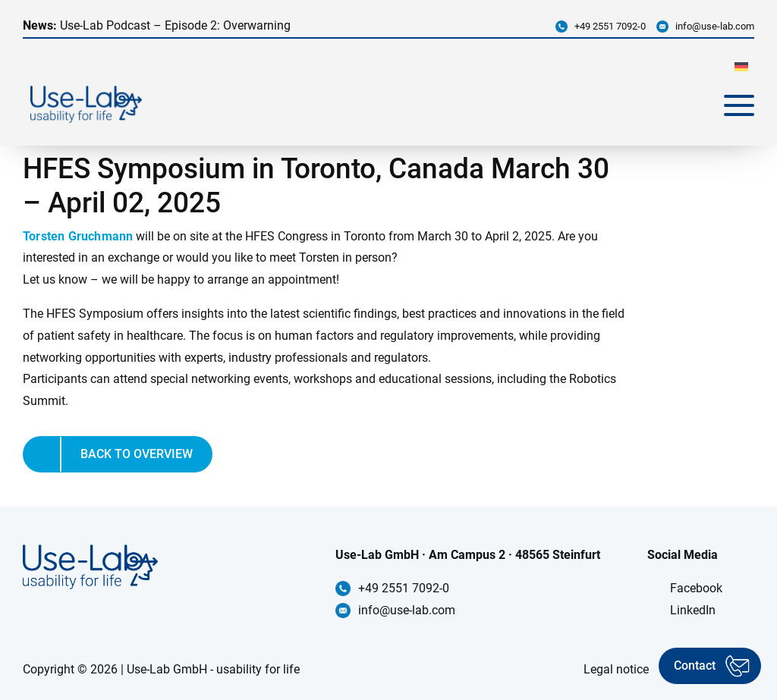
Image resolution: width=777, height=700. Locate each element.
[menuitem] (741, 66)
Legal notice (616, 669)
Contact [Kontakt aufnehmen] (695, 665)
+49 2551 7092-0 (610, 26)
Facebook (696, 588)
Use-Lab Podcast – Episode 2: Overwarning (157, 25)
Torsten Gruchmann (78, 236)
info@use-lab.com (715, 26)
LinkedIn (693, 610)
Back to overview (137, 454)
